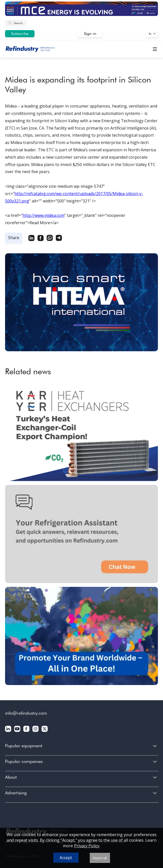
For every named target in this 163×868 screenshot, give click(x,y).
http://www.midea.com (43, 215)
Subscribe (20, 34)
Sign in (90, 34)
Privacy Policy (87, 846)
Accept (66, 858)
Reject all (100, 858)
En (150, 34)
